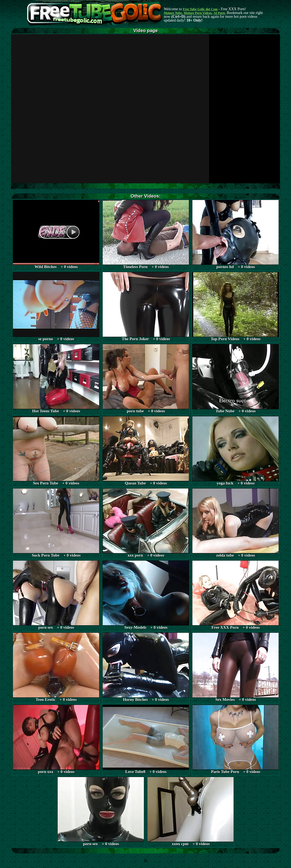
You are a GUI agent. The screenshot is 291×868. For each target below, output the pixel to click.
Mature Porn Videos (198, 13)
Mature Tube (173, 13)
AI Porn (219, 13)
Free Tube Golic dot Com (200, 9)
